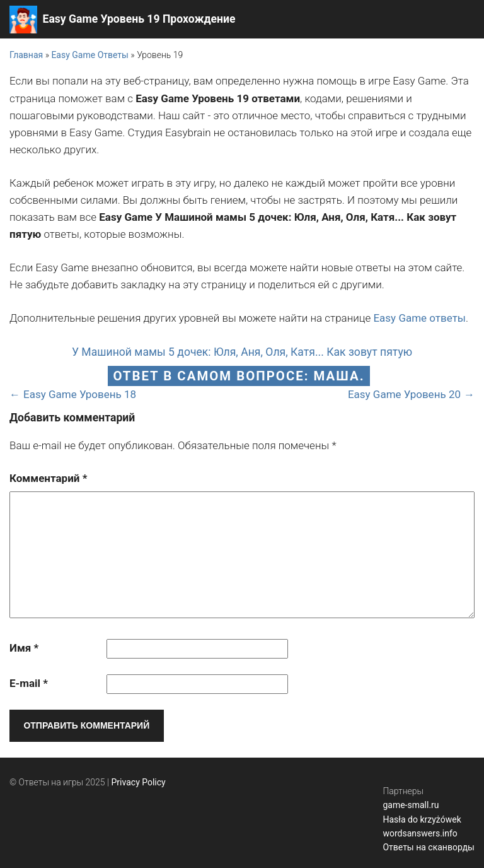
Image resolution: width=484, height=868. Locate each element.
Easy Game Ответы (90, 55)
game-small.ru (411, 805)
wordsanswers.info (420, 833)
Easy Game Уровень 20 (404, 394)
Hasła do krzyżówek (422, 819)
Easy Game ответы (419, 318)
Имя (24, 648)
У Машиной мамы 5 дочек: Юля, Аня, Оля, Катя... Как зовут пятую (242, 352)
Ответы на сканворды (429, 847)
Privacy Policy (139, 782)
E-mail (29, 683)
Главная (26, 55)
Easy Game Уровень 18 (80, 394)
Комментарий (48, 478)
